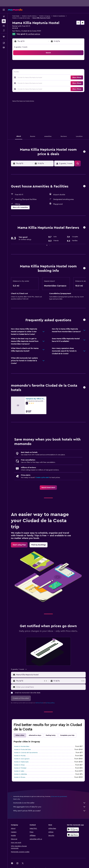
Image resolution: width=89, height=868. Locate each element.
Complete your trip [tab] (67, 735)
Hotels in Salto (19, 771)
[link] (48, 488)
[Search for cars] (4, 26)
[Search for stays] (4, 21)
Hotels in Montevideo (22, 746)
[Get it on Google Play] (73, 829)
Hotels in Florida (20, 756)
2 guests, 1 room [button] (21, 47)
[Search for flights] (4, 17)
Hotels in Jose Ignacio (22, 759)
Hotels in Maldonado (21, 762)
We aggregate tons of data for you (49, 807)
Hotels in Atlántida (20, 774)
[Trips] (4, 37)
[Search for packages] (4, 30)
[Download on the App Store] (73, 835)
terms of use (39, 703)
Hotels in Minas (19, 765)
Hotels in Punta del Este (22, 750)
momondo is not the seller (49, 803)
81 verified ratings (33, 34)
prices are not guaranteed (59, 796)
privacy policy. (50, 703)
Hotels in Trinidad (20, 768)
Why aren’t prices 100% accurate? (49, 811)
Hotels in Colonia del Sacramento (26, 753)
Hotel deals (16, 16)
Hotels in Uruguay (45, 16)
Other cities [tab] (20, 735)
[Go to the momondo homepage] (15, 10)
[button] (4, 10)
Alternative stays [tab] (35, 735)
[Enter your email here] (50, 687)
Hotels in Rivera (20, 777)
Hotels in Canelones (59, 16)
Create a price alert (42, 478)
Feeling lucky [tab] (51, 735)
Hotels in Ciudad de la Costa (21, 18)
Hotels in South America (29, 16)
